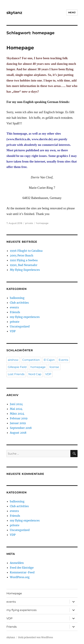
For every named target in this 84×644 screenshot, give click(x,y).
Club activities (19, 303)
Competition (31, 360)
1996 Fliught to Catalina (26, 251)
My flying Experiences (25, 270)
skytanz (14, 13)
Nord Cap (35, 374)
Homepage (20, 48)
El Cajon (49, 360)
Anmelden (17, 563)
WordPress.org (20, 577)
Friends (15, 312)
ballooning (17, 298)
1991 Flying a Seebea (24, 260)
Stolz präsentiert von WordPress (36, 637)
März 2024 (17, 414)
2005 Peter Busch (22, 255)
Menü (72, 12)
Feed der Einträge (22, 568)
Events (63, 360)
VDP (13, 331)
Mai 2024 (16, 409)
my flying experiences (25, 317)
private (29, 223)
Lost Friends (16, 374)
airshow (13, 360)
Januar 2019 (18, 423)
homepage (42, 223)
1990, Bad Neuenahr (24, 265)
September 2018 (21, 428)
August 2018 (18, 433)
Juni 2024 (16, 404)
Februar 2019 (19, 418)
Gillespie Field (17, 367)
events (14, 307)
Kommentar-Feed (22, 572)
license (54, 367)
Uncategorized (20, 326)
